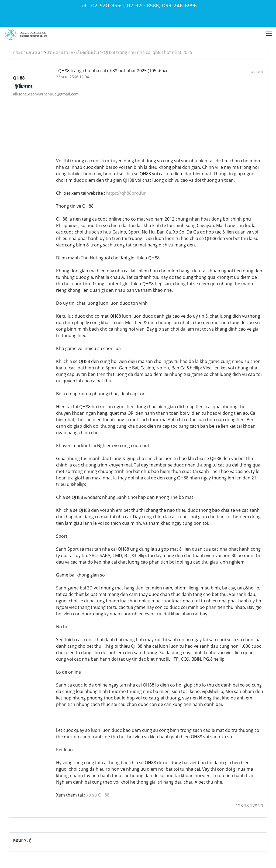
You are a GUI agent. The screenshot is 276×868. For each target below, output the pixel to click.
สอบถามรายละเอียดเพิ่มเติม (73, 52)
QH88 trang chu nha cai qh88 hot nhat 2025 (148, 52)
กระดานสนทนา (28, 52)
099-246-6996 (179, 6)
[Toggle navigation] (269, 34)
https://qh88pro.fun (126, 193)
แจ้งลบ (257, 71)
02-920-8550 (107, 6)
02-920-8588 (143, 6)
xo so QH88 (98, 795)
